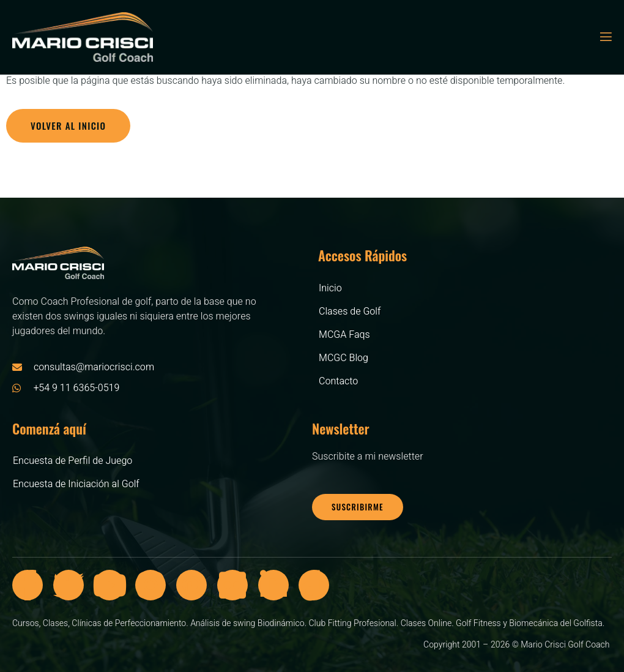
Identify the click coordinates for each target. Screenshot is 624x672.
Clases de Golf (350, 312)
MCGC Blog (344, 358)
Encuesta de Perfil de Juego (72, 461)
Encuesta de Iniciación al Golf (76, 484)
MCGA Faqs (344, 335)
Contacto (338, 381)
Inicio (330, 288)
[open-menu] (605, 37)
